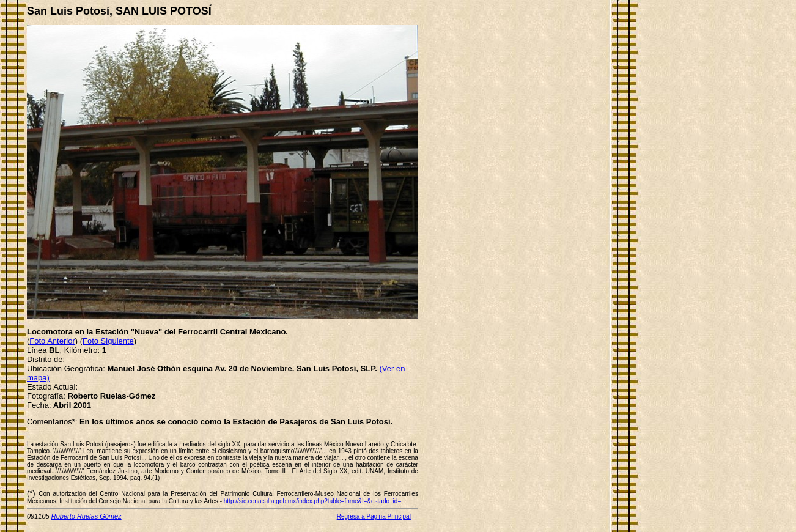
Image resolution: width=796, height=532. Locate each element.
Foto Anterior (52, 341)
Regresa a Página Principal (374, 516)
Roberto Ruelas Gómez (87, 516)
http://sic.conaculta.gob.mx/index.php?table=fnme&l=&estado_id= (312, 501)
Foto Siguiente (108, 341)
